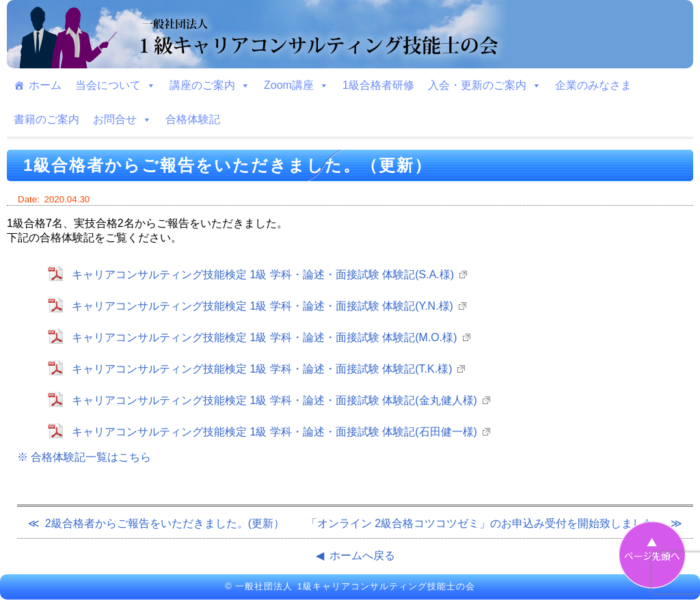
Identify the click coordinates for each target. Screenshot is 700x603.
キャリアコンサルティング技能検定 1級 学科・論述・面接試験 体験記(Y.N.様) (262, 306)
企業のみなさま (593, 85)
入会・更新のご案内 (485, 85)
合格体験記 (193, 119)
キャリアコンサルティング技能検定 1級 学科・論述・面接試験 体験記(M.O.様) (265, 337)
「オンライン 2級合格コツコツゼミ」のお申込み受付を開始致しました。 (486, 523)
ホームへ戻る (362, 555)
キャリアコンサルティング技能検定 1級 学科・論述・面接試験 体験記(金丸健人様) (274, 400)
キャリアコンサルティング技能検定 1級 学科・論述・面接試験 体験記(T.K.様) (262, 369)
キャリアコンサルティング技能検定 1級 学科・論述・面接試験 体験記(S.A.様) (263, 274)
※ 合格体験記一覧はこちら (84, 457)
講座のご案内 (210, 85)
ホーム (45, 85)
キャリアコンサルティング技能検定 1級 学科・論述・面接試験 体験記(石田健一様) (274, 432)
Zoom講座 (296, 85)
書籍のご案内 (46, 119)
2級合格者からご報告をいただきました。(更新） (165, 523)
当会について (116, 85)
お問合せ (122, 120)
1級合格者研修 (378, 85)
